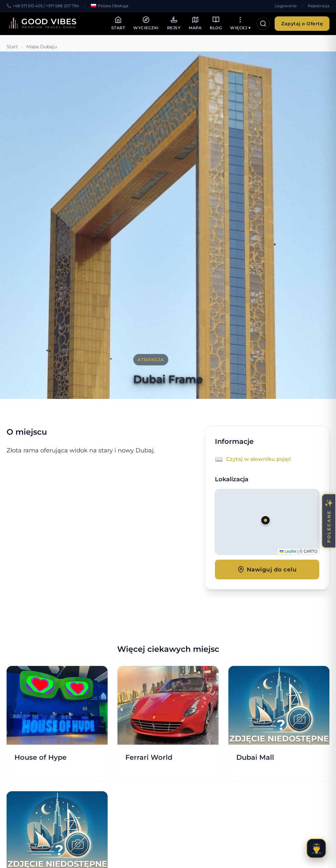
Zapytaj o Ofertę (302, 24)
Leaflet (288, 551)
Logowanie (286, 6)
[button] (267, 522)
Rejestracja (319, 6)
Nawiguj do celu (267, 569)
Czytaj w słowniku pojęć (259, 459)
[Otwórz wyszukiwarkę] (263, 24)
